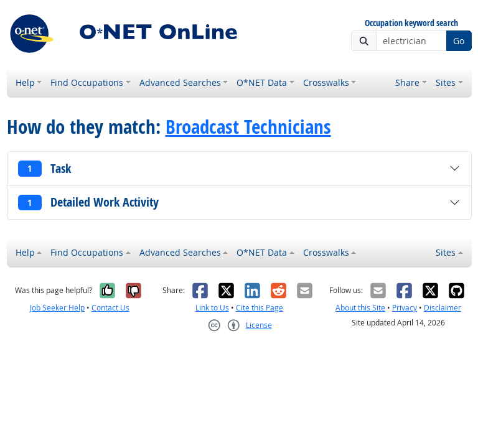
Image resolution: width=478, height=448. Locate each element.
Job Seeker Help (57, 308)
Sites (446, 82)
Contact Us (110, 308)
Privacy (405, 308)
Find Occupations (87, 82)
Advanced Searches (180, 82)
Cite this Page (260, 308)
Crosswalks (326, 82)
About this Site (360, 308)
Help (25, 82)
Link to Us (212, 308)
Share (407, 82)
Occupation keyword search (411, 23)
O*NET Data (262, 82)
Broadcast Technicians (248, 126)
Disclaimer (443, 308)
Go (459, 41)
